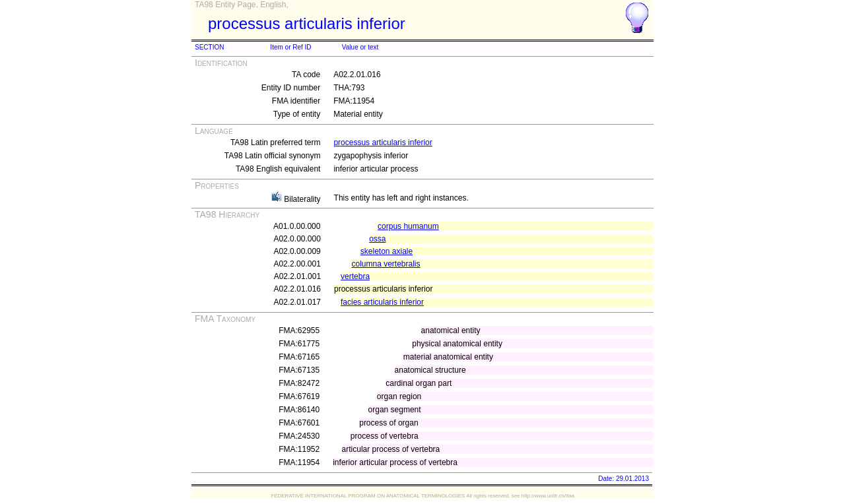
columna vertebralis (386, 264)
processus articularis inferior (383, 142)
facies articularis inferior (382, 302)
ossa (377, 239)
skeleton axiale (387, 251)
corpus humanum (408, 226)
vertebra (355, 276)
